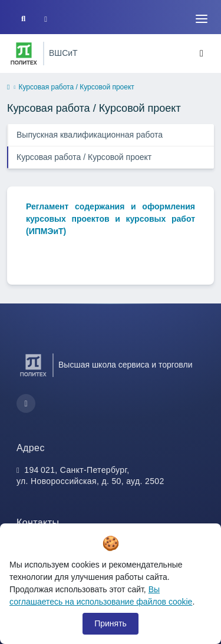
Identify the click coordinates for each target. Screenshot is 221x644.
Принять (111, 623)
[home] (8, 88)
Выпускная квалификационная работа (90, 135)
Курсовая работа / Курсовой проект (84, 157)
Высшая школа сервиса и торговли (125, 365)
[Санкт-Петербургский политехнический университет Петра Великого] (24, 54)
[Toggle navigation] (202, 19)
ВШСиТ (63, 53)
